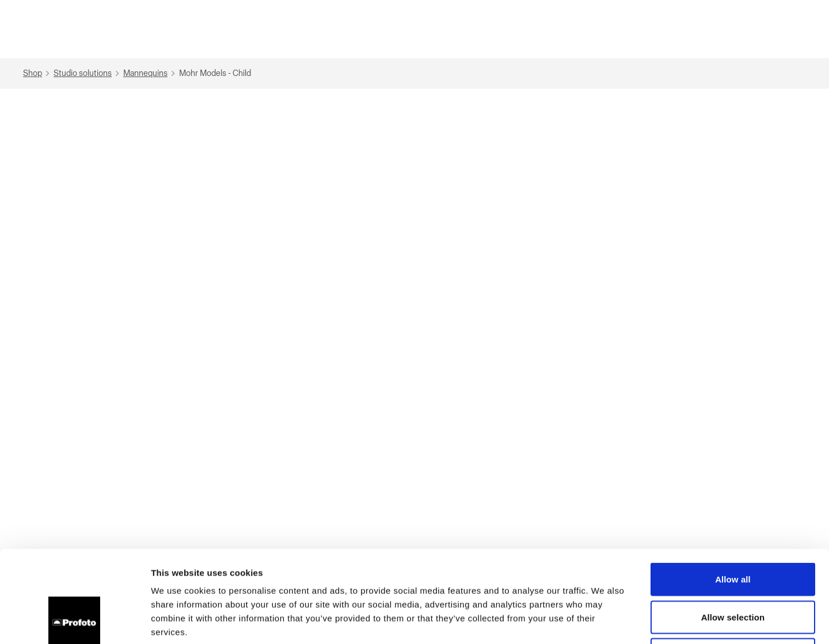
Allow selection (733, 531)
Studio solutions (88, 73)
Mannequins (151, 73)
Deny (733, 568)
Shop (38, 73)
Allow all (733, 493)
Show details (604, 621)
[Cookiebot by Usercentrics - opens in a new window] (75, 622)
